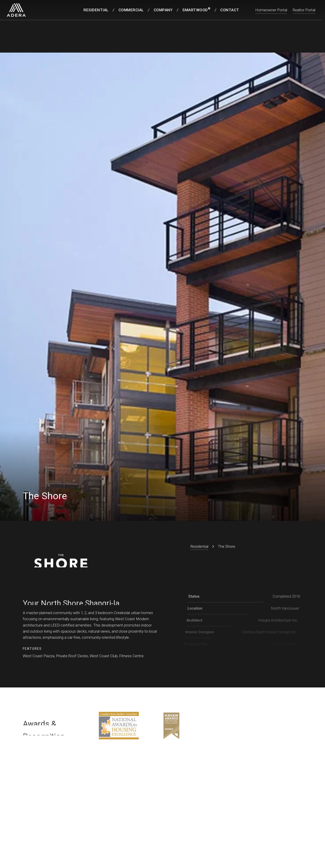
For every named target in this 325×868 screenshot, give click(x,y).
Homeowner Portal (271, 10)
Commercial (131, 10)
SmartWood (196, 9)
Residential (96, 10)
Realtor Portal (304, 10)
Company (163, 10)
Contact (230, 10)
